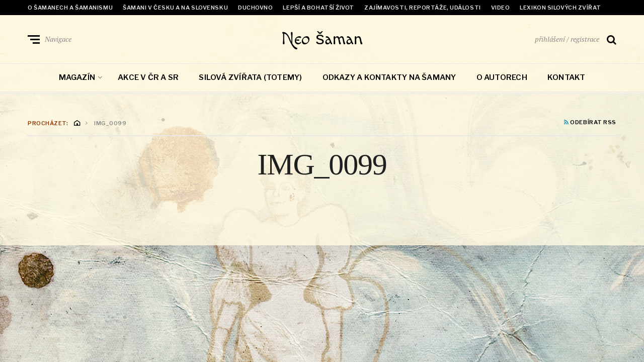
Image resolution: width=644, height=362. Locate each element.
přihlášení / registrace (567, 40)
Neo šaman (322, 40)
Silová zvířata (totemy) (250, 79)
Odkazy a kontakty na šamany (389, 79)
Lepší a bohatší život (318, 8)
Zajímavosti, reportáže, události (423, 8)
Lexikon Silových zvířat (560, 8)
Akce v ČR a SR (148, 79)
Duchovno (255, 8)
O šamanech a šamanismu (70, 8)
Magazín (77, 79)
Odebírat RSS (590, 125)
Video (501, 8)
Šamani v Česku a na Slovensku (175, 8)
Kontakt (567, 79)
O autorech (502, 79)
